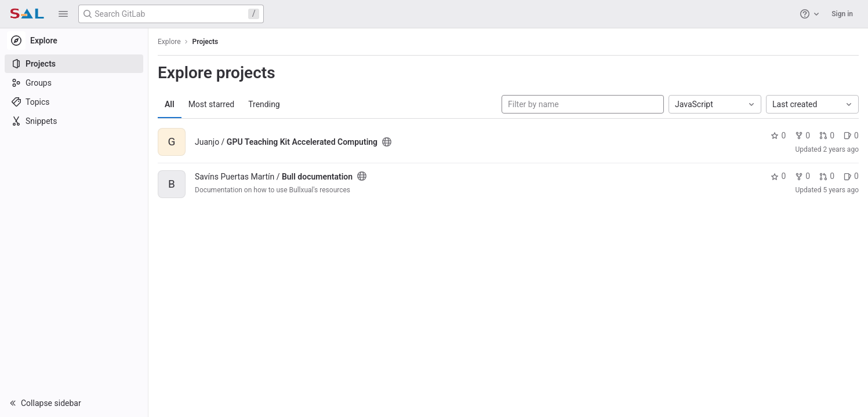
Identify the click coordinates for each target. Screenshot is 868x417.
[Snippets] (74, 121)
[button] (63, 14)
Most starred (212, 104)
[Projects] (74, 64)
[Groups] (74, 83)
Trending (264, 104)
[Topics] (74, 102)
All (170, 104)
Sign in (842, 14)
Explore (169, 42)
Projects (206, 42)
